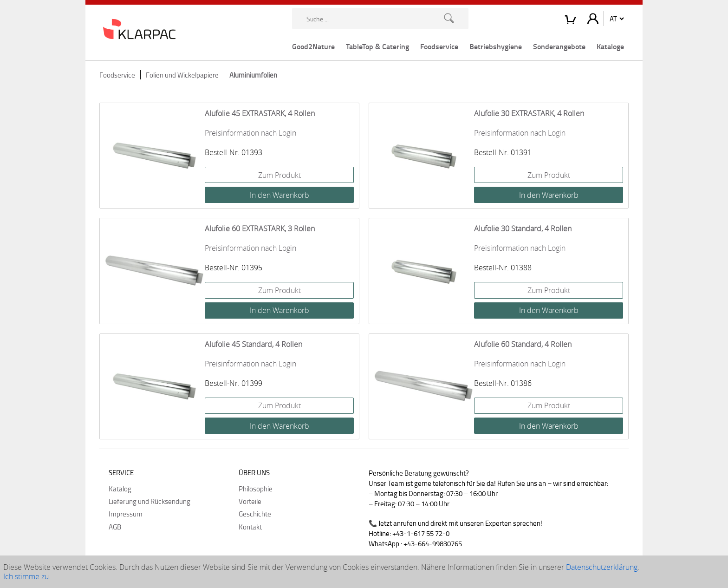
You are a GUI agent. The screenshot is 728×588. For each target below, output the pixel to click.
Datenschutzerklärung (602, 567)
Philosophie (256, 489)
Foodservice (439, 46)
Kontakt (250, 527)
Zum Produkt (279, 175)
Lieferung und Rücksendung (149, 501)
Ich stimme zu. (27, 576)
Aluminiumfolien (253, 75)
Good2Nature (313, 46)
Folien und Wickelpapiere (182, 75)
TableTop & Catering (377, 46)
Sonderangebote (559, 46)
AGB (115, 527)
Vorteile (250, 501)
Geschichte (255, 514)
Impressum (126, 514)
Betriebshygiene (496, 46)
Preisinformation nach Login (250, 133)
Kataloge (610, 46)
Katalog (120, 489)
